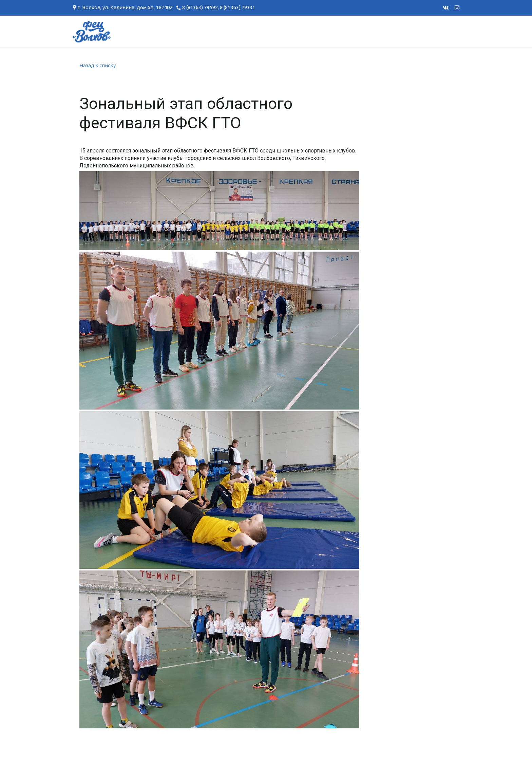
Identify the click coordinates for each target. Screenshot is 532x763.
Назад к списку (98, 65)
